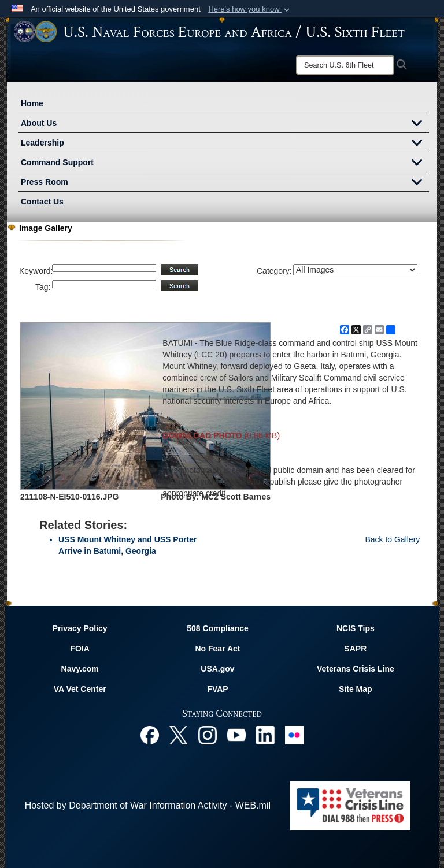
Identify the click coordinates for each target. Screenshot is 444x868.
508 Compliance (218, 628)
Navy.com (80, 669)
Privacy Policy (80, 628)
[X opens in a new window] (179, 734)
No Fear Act (217, 649)
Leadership (225, 144)
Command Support (225, 163)
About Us (225, 124)
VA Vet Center (80, 689)
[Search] (345, 65)
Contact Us (42, 202)
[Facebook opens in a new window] (150, 734)
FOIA (79, 649)
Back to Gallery (392, 539)
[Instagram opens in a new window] (208, 734)
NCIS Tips (356, 628)
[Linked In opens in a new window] (265, 734)
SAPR (355, 649)
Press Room (225, 183)
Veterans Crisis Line (356, 669)
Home (32, 103)
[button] (250, 9)
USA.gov (217, 669)
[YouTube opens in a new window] (236, 734)
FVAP (217, 689)
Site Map (356, 689)
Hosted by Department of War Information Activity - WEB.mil (148, 805)
